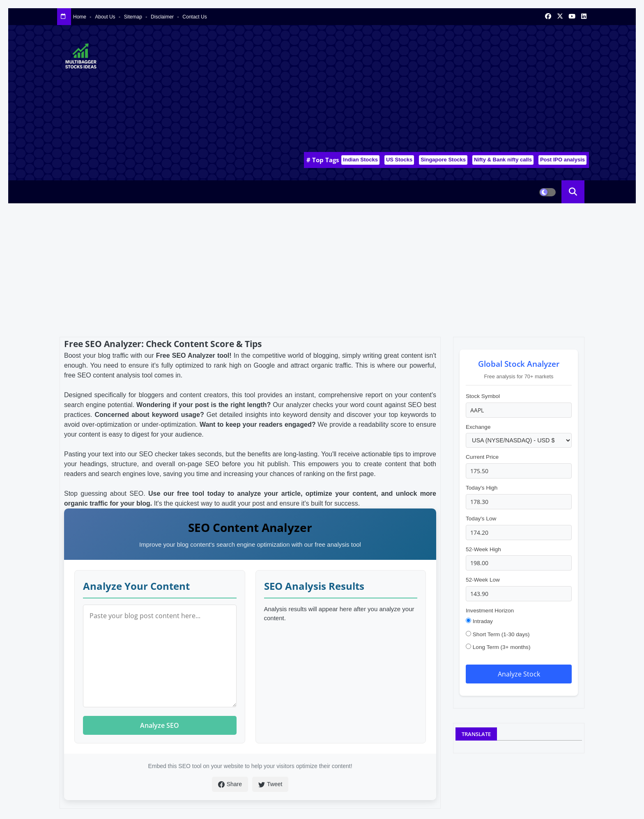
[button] (573, 192)
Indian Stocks (360, 160)
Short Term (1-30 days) (498, 634)
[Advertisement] (439, 91)
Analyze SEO (160, 725)
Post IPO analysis (562, 160)
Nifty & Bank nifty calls (503, 160)
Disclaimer (163, 17)
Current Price (482, 457)
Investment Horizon (490, 611)
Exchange (478, 427)
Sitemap (134, 17)
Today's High (482, 488)
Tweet (270, 784)
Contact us (194, 17)
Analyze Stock (519, 674)
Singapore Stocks (443, 160)
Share (230, 784)
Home (80, 17)
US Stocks (399, 160)
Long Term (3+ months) (498, 647)
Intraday (479, 621)
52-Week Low (483, 580)
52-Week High (483, 549)
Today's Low (481, 519)
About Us (106, 17)
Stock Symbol (483, 396)
